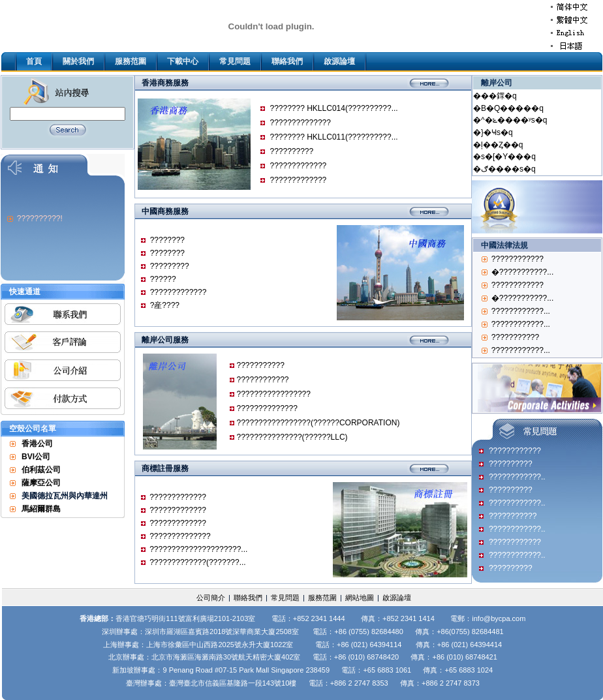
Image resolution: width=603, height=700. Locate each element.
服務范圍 (131, 61)
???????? (167, 240)
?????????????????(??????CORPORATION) (318, 423)
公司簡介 (211, 598)
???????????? (262, 380)
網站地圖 (360, 598)
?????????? (291, 151)
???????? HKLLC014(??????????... (333, 108)
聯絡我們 (287, 61)
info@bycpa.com (499, 618)
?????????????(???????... (197, 562)
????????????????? (273, 394)
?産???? (165, 305)
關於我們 (78, 61)
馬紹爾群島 (41, 509)
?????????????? (300, 123)
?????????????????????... (198, 549)
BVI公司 (36, 457)
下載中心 (183, 61)
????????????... (521, 311)
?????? (163, 279)
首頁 (34, 61)
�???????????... (522, 272)
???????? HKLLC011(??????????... (333, 137)
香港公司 (37, 444)
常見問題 (235, 61)
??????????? (260, 365)
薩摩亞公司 (41, 483)
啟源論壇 (339, 61)
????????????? (298, 166)
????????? (170, 266)
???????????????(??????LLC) (292, 437)
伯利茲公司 (41, 470)
